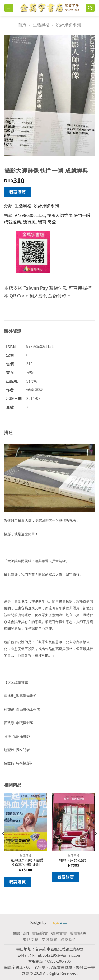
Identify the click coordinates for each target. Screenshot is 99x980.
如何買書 (59, 933)
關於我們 (21, 933)
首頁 (22, 25)
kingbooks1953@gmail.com (57, 955)
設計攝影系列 (68, 25)
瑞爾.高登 (47, 222)
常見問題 (30, 939)
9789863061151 (30, 215)
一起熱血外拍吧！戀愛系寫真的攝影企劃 (25, 862)
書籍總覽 (40, 933)
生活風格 (41, 25)
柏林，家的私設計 (74, 860)
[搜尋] (90, 8)
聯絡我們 (68, 939)
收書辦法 (78, 933)
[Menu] (9, 8)
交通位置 (49, 939)
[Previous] (4, 844)
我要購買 (18, 192)
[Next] (95, 844)
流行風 (29, 222)
